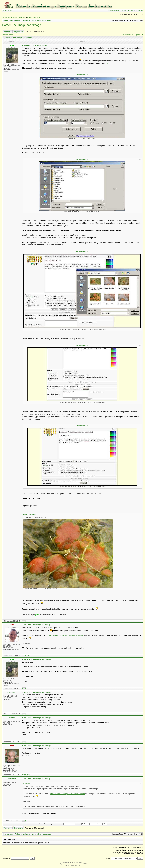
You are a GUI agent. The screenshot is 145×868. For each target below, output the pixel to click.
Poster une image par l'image (22, 25)
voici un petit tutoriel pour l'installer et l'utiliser (66, 635)
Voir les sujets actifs (34, 17)
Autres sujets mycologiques (41, 20)
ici (108, 63)
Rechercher (130, 11)
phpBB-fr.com (77, 866)
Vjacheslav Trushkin (68, 864)
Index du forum (8, 20)
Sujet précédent (128, 35)
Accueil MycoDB (114, 11)
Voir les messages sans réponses (14, 17)
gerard (37, 615)
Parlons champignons (23, 20)
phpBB (71, 862)
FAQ (122, 11)
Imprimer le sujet (8, 35)
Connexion (139, 11)
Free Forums (79, 864)
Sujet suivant (139, 35)
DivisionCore (87, 864)
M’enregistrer (8, 11)
